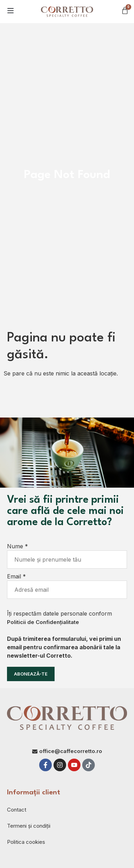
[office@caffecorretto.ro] (35, 751)
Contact (17, 810)
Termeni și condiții (29, 826)
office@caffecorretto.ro (71, 751)
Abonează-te (31, 674)
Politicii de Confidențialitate (43, 622)
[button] (10, 11)
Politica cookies (26, 842)
